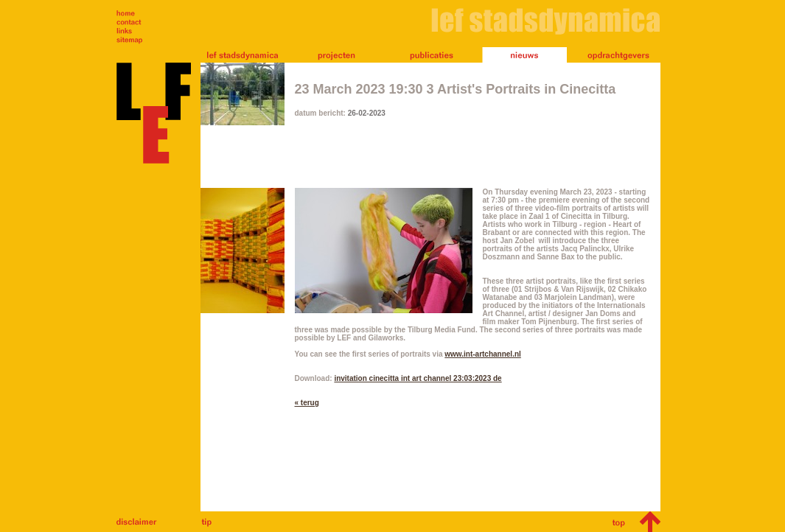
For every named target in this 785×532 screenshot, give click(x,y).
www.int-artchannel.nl (483, 354)
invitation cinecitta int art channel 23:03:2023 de (418, 378)
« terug (307, 403)
